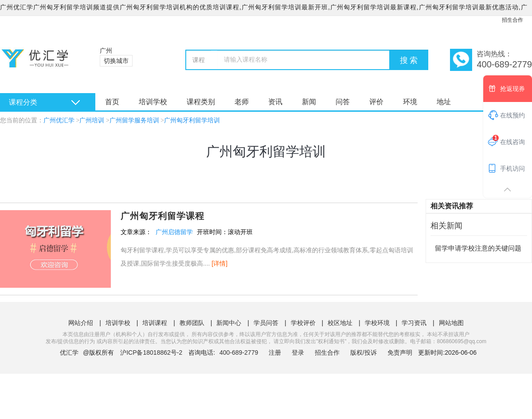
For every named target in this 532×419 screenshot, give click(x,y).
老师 (242, 102)
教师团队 (192, 323)
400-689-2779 (240, 352)
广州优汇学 (59, 120)
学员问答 (266, 323)
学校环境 (377, 323)
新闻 (309, 102)
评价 (376, 102)
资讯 (275, 102)
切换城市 (116, 61)
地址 (444, 102)
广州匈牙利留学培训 (192, 120)
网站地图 (451, 323)
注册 (275, 352)
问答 (343, 102)
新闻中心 (229, 323)
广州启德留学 (174, 232)
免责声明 (400, 352)
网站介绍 (81, 323)
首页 (112, 102)
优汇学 (69, 352)
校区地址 (340, 323)
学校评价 (303, 323)
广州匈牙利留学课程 (162, 216)
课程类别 (201, 102)
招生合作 (512, 20)
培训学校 (153, 102)
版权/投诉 (364, 352)
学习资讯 (414, 323)
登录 (298, 352)
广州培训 (92, 120)
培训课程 (155, 323)
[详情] (219, 263)
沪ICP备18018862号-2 (151, 352)
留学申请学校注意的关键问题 (478, 248)
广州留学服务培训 (134, 120)
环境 (410, 102)
